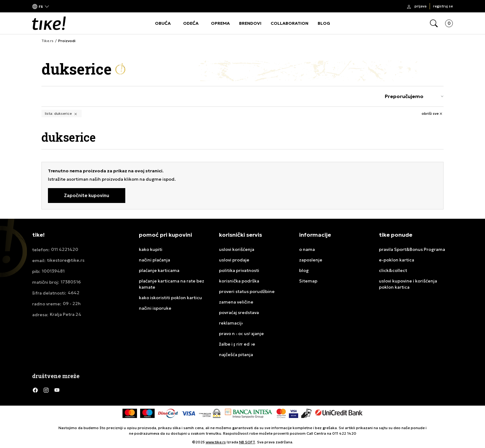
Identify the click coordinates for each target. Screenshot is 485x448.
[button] (41, 6)
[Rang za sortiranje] (413, 96)
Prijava (421, 6)
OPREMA (220, 23)
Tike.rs (47, 41)
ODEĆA (191, 23)
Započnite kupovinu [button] (87, 195)
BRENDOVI (250, 23)
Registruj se (443, 6)
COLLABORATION (290, 23)
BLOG (324, 23)
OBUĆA (163, 23)
